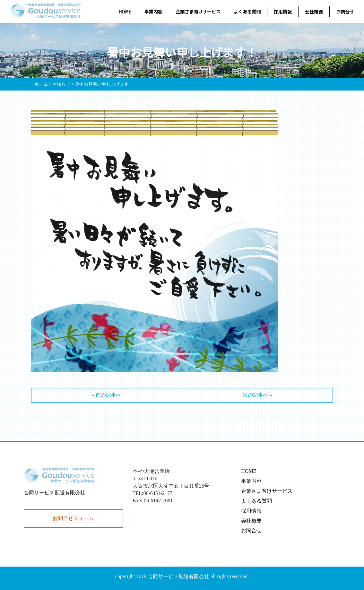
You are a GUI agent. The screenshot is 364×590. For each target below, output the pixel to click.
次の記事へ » (257, 395)
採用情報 (283, 12)
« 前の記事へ (107, 395)
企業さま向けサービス (198, 12)
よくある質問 (247, 12)
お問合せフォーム (73, 518)
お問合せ (345, 12)
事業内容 (153, 12)
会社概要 (314, 12)
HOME (125, 12)
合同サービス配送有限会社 (178, 576)
